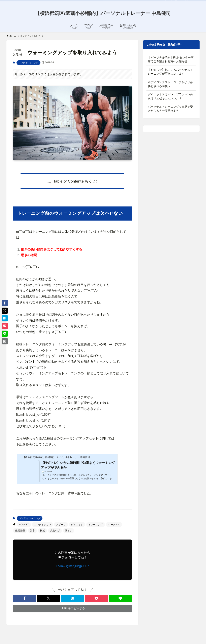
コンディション (42, 525)
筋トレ (69, 531)
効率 (32, 531)
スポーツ (61, 525)
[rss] (186, 2)
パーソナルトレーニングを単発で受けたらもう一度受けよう (170, 109)
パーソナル (114, 525)
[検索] (197, 2)
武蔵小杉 (55, 531)
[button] (24, 598)
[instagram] (176, 2)
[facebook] (166, 2)
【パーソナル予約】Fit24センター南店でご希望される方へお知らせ (171, 59)
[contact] (192, 2)
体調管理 (20, 531)
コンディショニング (28, 63)
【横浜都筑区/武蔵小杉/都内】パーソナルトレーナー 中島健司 (103, 13)
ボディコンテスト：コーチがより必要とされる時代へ (170, 84)
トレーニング (96, 525)
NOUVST (24, 525)
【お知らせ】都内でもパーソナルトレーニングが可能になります (170, 72)
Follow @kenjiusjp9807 (73, 566)
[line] (181, 2)
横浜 (42, 531)
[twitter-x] (171, 2)
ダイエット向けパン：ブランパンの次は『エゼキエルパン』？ (170, 96)
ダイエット (77, 525)
